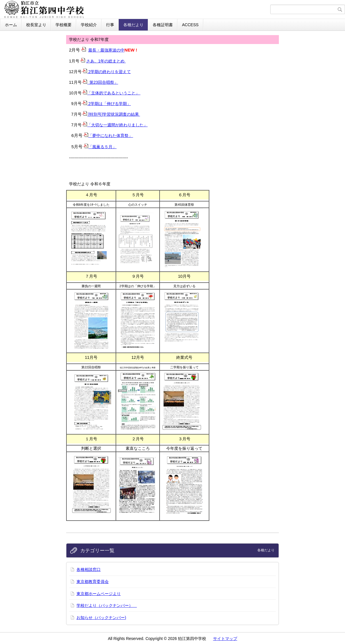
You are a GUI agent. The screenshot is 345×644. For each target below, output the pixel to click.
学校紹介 (89, 25)
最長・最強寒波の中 (106, 50)
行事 (110, 25)
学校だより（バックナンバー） (107, 605)
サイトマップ (225, 639)
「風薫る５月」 (102, 147)
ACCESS (190, 25)
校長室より (36, 25)
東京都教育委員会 (93, 582)
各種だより (133, 25)
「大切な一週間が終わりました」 (117, 125)
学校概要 (64, 25)
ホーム (11, 25)
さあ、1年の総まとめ (106, 61)
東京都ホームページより (99, 594)
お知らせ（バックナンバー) (101, 618)
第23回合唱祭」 (100, 82)
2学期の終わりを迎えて (107, 72)
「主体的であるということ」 (111, 93)
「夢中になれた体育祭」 (108, 136)
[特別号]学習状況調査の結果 (111, 114)
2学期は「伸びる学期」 (107, 104)
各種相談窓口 (89, 569)
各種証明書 (163, 25)
